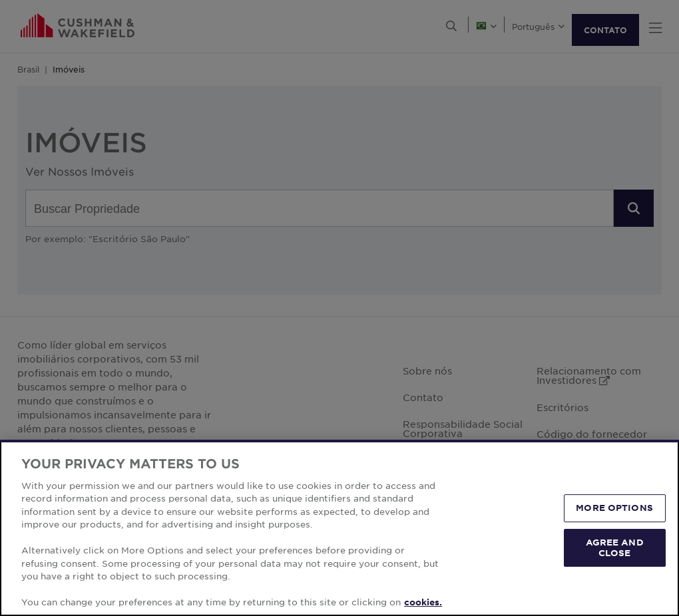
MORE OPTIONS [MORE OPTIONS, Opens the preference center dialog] (614, 508)
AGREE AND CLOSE (615, 547)
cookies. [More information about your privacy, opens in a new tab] (423, 602)
